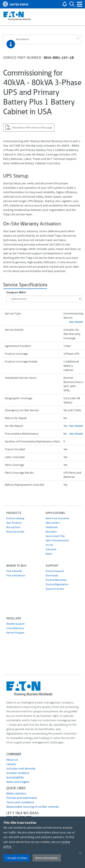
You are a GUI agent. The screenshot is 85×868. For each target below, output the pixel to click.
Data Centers (53, 523)
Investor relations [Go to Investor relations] (18, 773)
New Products (14, 523)
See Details (76, 322)
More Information (47, 858)
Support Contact (55, 589)
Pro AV (49, 545)
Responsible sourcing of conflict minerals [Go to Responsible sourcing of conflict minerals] (33, 807)
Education (51, 532)
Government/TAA (55, 536)
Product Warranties (56, 580)
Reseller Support (15, 624)
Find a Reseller (14, 571)
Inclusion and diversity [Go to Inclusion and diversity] (21, 768)
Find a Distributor (16, 575)
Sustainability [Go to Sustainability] (15, 777)
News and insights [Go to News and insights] (18, 782)
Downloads (52, 575)
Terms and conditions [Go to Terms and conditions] (20, 802)
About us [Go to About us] (12, 760)
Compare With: (16, 292)
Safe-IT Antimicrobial (57, 540)
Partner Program (15, 633)
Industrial (51, 549)
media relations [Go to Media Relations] (16, 793)
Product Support (55, 571)
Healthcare (52, 527)
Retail (49, 554)
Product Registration (57, 584)
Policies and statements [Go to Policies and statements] (22, 798)
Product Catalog (15, 518)
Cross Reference (15, 628)
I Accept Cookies (17, 858)
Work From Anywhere (58, 518)
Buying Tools (13, 527)
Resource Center (15, 532)
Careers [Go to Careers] (11, 764)
